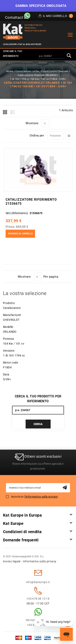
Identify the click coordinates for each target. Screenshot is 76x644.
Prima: (10, 227)
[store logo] (13, 32)
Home (10, 71)
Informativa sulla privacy (40, 561)
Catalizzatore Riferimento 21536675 (31, 202)
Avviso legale (12, 561)
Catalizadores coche (27, 71)
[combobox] (51, 56)
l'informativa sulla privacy (41, 497)
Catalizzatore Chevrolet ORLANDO (37, 75)
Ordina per (37, 135)
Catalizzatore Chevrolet (55, 71)
